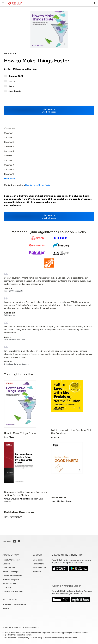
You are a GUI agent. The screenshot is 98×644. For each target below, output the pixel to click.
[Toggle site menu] (3, 3)
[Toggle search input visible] (95, 3)
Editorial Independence (40, 638)
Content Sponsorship (13, 591)
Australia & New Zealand (14, 605)
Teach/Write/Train (11, 560)
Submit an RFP (9, 583)
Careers (6, 564)
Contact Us (38, 560)
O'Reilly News (9, 568)
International (10, 599)
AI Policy (37, 572)
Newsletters (38, 564)
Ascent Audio (15, 91)
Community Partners (12, 576)
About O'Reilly (11, 555)
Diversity (7, 587)
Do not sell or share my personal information (21, 627)
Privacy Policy (39, 568)
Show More (9, 179)
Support (37, 555)
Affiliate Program (11, 579)
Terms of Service (9, 638)
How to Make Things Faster (38, 185)
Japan (6, 609)
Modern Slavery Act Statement (64, 638)
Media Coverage (11, 572)
